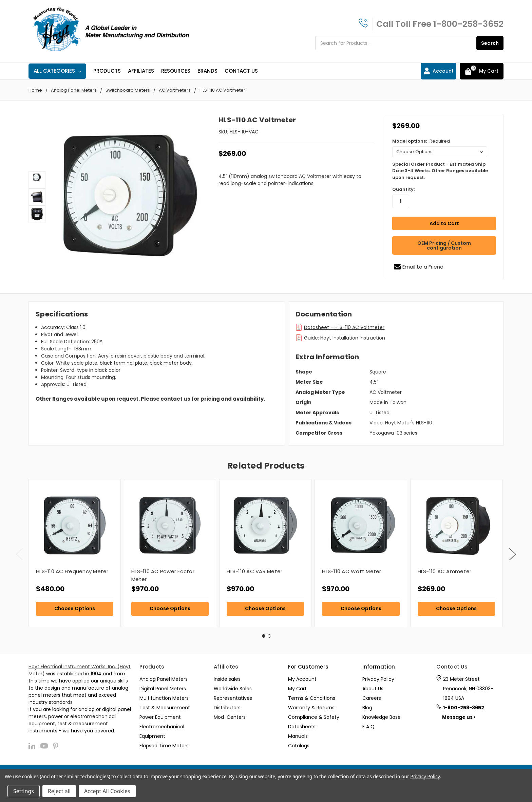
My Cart (297, 686)
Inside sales (227, 677)
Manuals (298, 734)
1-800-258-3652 (468, 24)
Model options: (421, 141)
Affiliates (141, 71)
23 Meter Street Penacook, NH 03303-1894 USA (468, 686)
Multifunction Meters (164, 696)
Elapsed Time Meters (164, 743)
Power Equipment (160, 715)
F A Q (368, 724)
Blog (367, 705)
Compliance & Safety (314, 715)
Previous (19, 552)
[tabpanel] (74, 550)
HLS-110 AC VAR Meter (254, 569)
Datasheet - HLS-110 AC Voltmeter (344, 325)
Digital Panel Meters (163, 686)
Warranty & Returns (311, 705)
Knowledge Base (382, 715)
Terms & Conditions (312, 696)
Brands (207, 71)
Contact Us (241, 71)
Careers (372, 696)
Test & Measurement (165, 705)
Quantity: (403, 189)
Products (107, 71)
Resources (176, 71)
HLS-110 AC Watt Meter (351, 569)
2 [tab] (269, 633)
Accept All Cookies (107, 791)
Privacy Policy (378, 677)
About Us (373, 686)
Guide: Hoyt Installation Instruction (345, 335)
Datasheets (302, 724)
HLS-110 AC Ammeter (445, 569)
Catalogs (299, 743)
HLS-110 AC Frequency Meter (72, 569)
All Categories (57, 71)
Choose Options (75, 606)
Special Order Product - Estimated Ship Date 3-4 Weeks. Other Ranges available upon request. (440, 171)
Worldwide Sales (233, 686)
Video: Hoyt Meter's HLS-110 (401, 420)
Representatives (233, 696)
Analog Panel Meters (164, 677)
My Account (302, 677)
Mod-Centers (230, 715)
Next (513, 552)
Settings (24, 791)
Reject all (59, 791)
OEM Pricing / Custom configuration (444, 243)
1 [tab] (264, 633)
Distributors (227, 705)
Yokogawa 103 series (393, 430)
